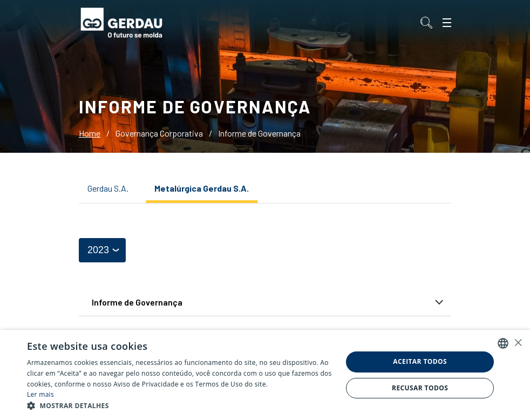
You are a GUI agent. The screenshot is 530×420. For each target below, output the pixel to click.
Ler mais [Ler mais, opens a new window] (40, 394)
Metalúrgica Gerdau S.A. (202, 188)
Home (90, 133)
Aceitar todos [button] (420, 361)
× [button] (518, 343)
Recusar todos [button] (420, 388)
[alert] (265, 375)
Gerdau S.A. (108, 188)
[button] (180, 406)
